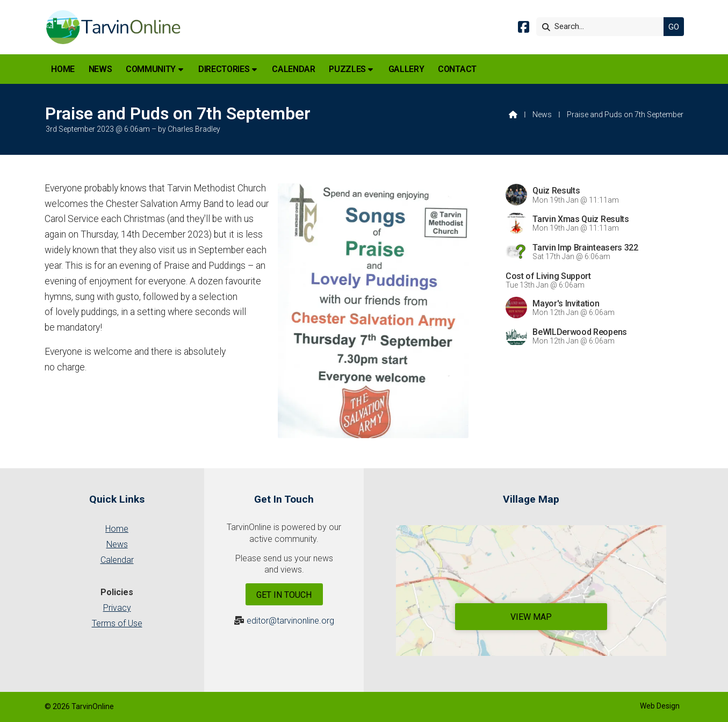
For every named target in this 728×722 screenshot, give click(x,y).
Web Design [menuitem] (660, 706)
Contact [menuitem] (457, 69)
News (542, 115)
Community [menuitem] (151, 69)
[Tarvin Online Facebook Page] (524, 29)
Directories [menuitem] (224, 69)
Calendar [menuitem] (293, 69)
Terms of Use (117, 623)
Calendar (117, 560)
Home (117, 529)
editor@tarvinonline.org (290, 621)
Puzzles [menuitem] (347, 69)
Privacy (117, 608)
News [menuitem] (100, 69)
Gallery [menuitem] (406, 69)
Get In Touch (284, 595)
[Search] (603, 27)
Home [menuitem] (63, 69)
